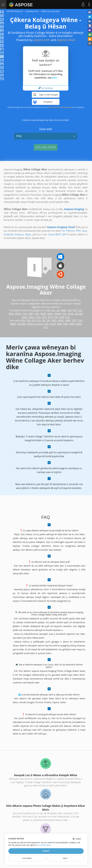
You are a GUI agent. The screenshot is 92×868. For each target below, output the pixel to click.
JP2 (53, 310)
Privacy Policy (66, 107)
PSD (29, 321)
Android (8, 234)
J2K (58, 310)
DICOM (79, 314)
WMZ (50, 314)
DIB (69, 310)
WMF (43, 314)
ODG (38, 317)
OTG (44, 317)
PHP (78, 231)
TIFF (75, 310)
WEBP (57, 314)
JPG (49, 310)
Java (85, 231)
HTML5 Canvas (35, 324)
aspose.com (42, 40)
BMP (64, 310)
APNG (18, 314)
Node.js (19, 234)
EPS (50, 317)
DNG (31, 317)
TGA (25, 314)
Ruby (28, 234)
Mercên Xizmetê (54, 107)
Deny (65, 858)
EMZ (37, 314)
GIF (80, 310)
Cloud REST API (57, 234)
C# (63, 231)
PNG (46, 136)
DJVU (25, 317)
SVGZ (71, 314)
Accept (46, 851)
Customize (27, 858)
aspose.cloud (66, 40)
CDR (56, 317)
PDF (23, 321)
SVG (64, 314)
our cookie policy (44, 845)
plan (55, 78)
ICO (67, 317)
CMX (62, 317)
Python (70, 231)
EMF (31, 314)
